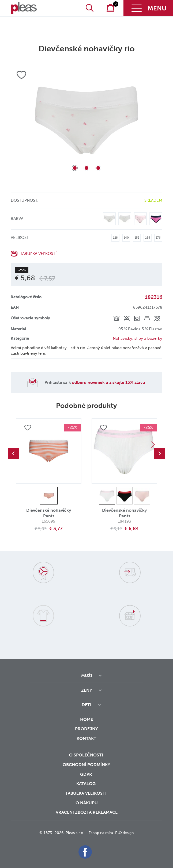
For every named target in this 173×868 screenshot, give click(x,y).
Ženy (87, 690)
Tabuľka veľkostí (38, 254)
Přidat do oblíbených (28, 428)
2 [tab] (86, 168)
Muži (87, 676)
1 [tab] (75, 168)
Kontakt (86, 742)
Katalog (86, 784)
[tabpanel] (86, 120)
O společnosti (87, 755)
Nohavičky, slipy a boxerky (138, 338)
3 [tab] (98, 168)
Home (86, 719)
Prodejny (86, 729)
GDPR (87, 774)
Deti (86, 705)
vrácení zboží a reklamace (87, 812)
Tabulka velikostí (86, 793)
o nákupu (87, 803)
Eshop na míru (101, 833)
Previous (13, 453)
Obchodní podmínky (86, 765)
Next (153, 445)
